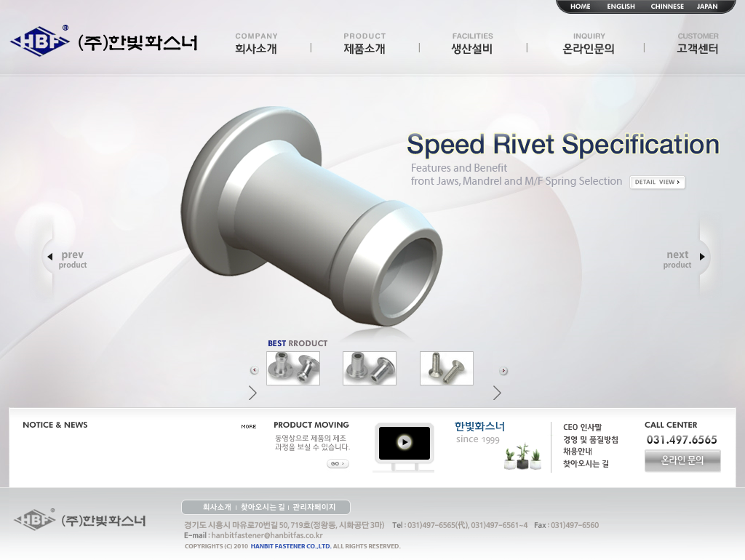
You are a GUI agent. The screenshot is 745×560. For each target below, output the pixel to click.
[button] (257, 367)
